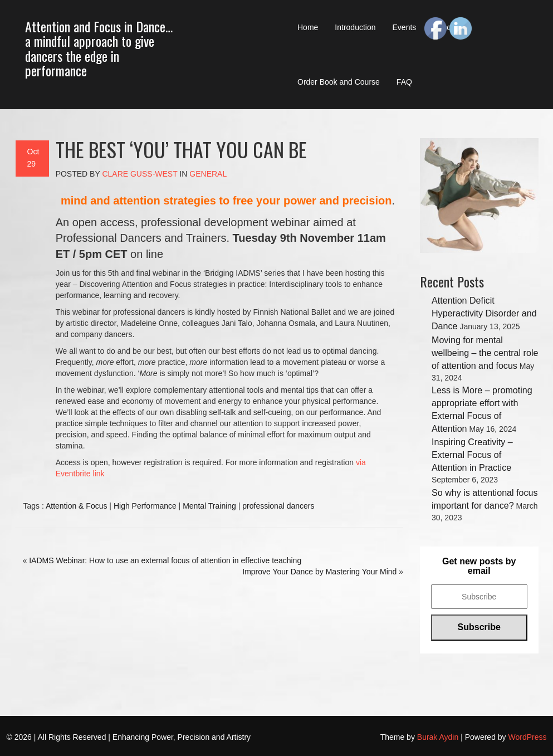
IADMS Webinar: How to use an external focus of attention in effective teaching (165, 560)
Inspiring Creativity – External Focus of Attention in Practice (472, 455)
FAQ (404, 82)
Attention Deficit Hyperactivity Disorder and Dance (484, 313)
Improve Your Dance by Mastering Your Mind (319, 572)
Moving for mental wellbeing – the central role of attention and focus (485, 353)
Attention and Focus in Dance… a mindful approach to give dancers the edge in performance (99, 48)
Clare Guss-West (140, 174)
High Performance (145, 506)
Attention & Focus (77, 506)
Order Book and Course (339, 82)
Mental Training (209, 506)
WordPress (528, 737)
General (208, 174)
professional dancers (278, 506)
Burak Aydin (438, 737)
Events (405, 27)
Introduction (355, 27)
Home (308, 27)
